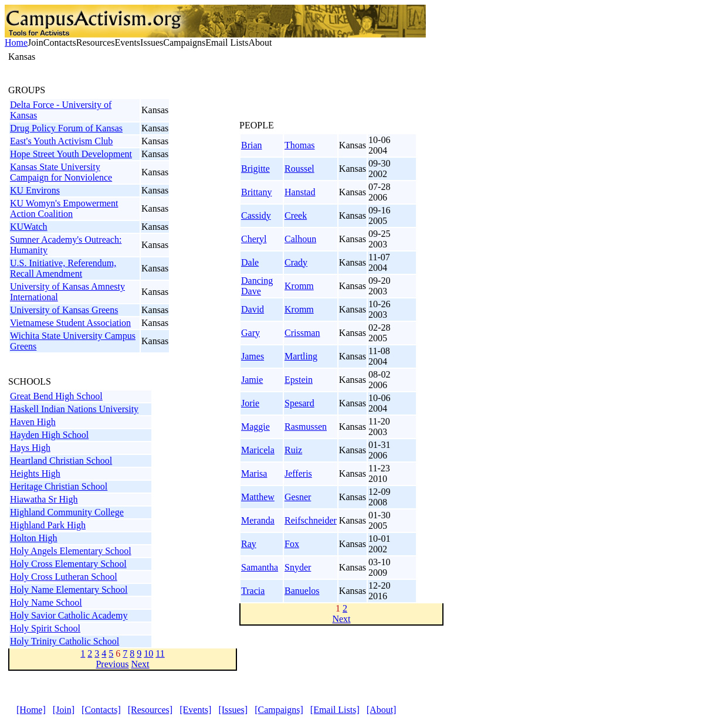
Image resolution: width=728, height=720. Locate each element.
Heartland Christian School (61, 461)
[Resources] (150, 710)
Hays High (30, 448)
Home (16, 43)
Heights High (35, 473)
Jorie (250, 403)
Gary (250, 333)
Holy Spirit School (45, 628)
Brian (252, 145)
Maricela (258, 450)
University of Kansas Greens (64, 310)
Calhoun (300, 239)
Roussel (299, 169)
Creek (296, 215)
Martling (301, 356)
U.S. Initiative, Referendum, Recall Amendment (63, 268)
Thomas (300, 145)
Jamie (252, 380)
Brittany (256, 192)
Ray (249, 544)
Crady (296, 262)
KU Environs (35, 190)
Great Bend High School (56, 396)
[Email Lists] (335, 710)
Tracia (253, 591)
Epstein (299, 380)
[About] (382, 710)
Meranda (258, 520)
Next (140, 664)
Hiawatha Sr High (44, 499)
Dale (250, 262)
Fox (292, 544)
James (253, 356)
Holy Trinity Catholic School (65, 641)
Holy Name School (46, 602)
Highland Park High (48, 525)
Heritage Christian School (59, 486)
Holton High (33, 538)
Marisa (254, 473)
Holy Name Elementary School (69, 590)
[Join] (64, 710)
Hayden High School (49, 435)
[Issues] (233, 710)
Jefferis (298, 473)
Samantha (260, 567)
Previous (112, 664)
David (253, 309)
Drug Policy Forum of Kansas (66, 128)
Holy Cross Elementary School (68, 564)
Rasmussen (306, 427)
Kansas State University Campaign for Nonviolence (61, 172)
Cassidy (256, 215)
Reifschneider (311, 520)
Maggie (255, 427)
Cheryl (254, 239)
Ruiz (293, 450)
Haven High (33, 422)
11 (160, 653)
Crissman (302, 333)
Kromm (299, 286)
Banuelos (302, 591)
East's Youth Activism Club (61, 141)
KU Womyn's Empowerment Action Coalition (64, 208)
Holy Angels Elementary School (71, 551)
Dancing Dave (257, 286)
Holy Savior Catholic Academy (69, 615)
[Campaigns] (279, 710)
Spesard (299, 403)
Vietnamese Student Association (70, 323)
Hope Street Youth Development (71, 154)
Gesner (298, 497)
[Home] (31, 710)
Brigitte (255, 169)
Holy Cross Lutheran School (64, 577)
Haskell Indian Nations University (74, 409)
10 (148, 653)
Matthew (258, 497)
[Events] (195, 710)
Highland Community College (67, 512)
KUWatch (29, 227)
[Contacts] (101, 710)
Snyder (298, 567)
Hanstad (300, 192)
